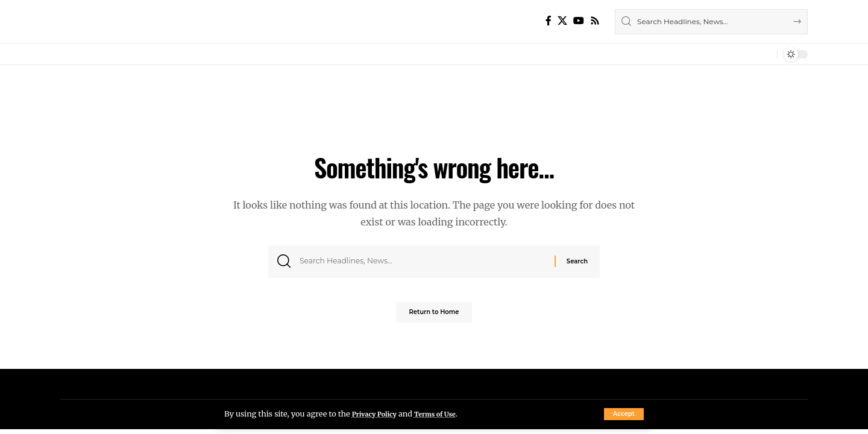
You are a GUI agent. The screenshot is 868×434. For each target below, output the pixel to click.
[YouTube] (579, 21)
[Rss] (595, 21)
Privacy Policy (379, 414)
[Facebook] (549, 21)
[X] (562, 21)
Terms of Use (448, 414)
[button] (624, 414)
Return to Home (434, 316)
